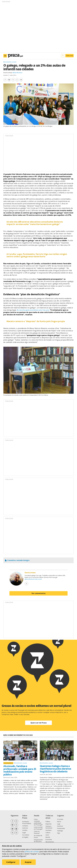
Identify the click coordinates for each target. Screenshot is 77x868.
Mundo (48, 837)
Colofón (25, 830)
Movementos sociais (10, 62)
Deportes (49, 824)
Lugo (59, 824)
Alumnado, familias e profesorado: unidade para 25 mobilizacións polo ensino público (20, 770)
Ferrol (59, 822)
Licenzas (25, 828)
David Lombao (8, 73)
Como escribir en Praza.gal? (38, 828)
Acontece (49, 830)
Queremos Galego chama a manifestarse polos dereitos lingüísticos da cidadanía (55, 769)
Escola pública (8, 763)
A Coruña (60, 819)
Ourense (60, 826)
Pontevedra (61, 828)
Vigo (59, 833)
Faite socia (70, 55)
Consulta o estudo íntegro (18, 560)
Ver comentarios (38, 593)
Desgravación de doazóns (38, 841)
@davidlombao (18, 73)
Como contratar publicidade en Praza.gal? (38, 822)
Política (48, 822)
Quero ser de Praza (38, 723)
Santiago (60, 831)
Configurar (11, 862)
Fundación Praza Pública (27, 822)
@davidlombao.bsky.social (33, 579)
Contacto (25, 826)
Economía (49, 839)
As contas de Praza (38, 836)
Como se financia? (37, 832)
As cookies (26, 835)
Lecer (47, 835)
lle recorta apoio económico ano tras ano (33, 310)
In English (25, 837)
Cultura (48, 833)
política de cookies (32, 852)
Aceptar (28, 862)
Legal (24, 833)
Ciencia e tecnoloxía (49, 827)
